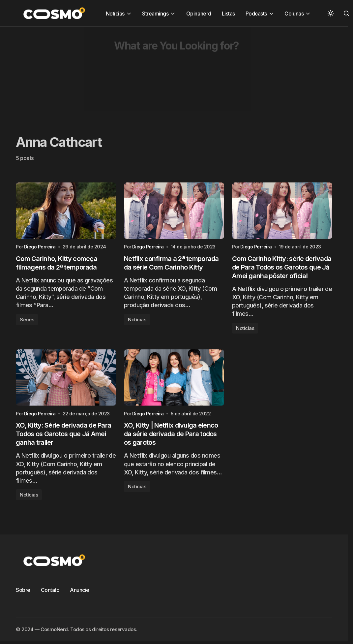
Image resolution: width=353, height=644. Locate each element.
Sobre (23, 590)
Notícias (137, 320)
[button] (331, 13)
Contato (50, 590)
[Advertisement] (166, 73)
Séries (27, 320)
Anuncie (80, 590)
